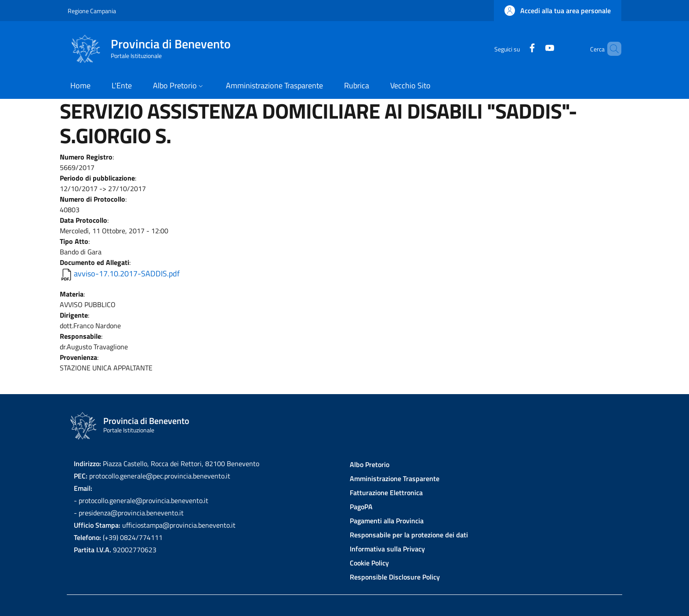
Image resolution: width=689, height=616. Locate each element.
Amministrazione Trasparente (395, 478)
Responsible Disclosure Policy (395, 577)
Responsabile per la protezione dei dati (409, 535)
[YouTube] (535, 49)
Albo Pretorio (370, 464)
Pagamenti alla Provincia (387, 521)
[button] (558, 11)
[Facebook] (517, 49)
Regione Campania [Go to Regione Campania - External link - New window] (92, 11)
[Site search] (611, 49)
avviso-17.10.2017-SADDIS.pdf (127, 274)
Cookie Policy (369, 563)
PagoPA (361, 507)
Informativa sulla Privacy (387, 549)
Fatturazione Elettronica (386, 493)
